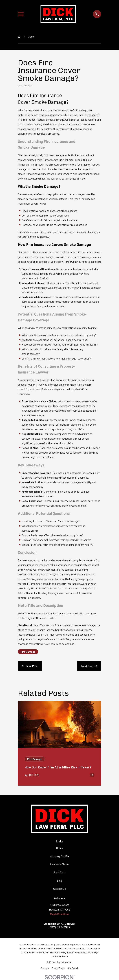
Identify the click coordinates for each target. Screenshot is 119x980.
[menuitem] (45, 968)
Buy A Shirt (60, 872)
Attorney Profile (59, 856)
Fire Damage (28, 652)
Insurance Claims (59, 864)
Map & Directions (59, 914)
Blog (59, 881)
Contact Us (59, 889)
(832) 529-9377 (60, 927)
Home (59, 848)
